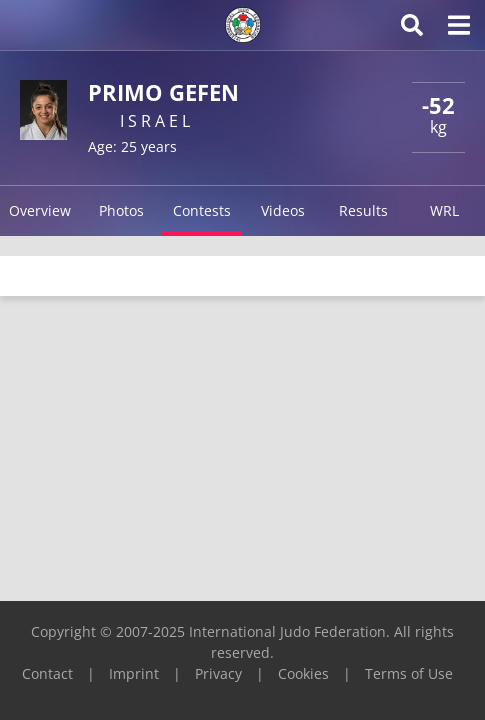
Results (363, 210)
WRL (444, 210)
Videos (283, 210)
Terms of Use (409, 673)
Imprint (134, 673)
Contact (47, 673)
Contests (202, 210)
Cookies (303, 673)
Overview (40, 210)
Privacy (218, 673)
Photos (121, 210)
